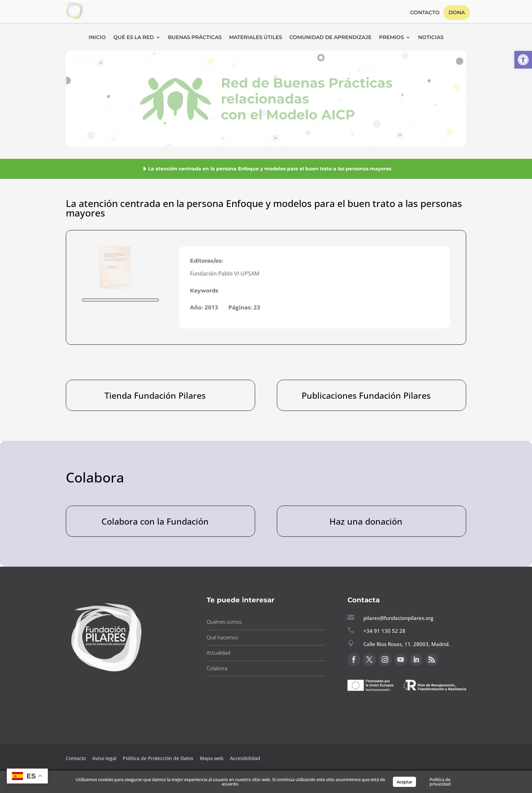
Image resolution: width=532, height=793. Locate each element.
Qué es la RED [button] (134, 38)
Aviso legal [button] (105, 758)
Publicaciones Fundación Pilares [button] (366, 395)
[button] (523, 60)
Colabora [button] (217, 668)
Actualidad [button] (218, 653)
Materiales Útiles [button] (255, 38)
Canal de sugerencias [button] (380, 708)
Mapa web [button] (212, 758)
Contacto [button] (425, 13)
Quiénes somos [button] (224, 622)
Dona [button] (457, 12)
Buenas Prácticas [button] (195, 38)
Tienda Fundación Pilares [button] (155, 395)
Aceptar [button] (404, 782)
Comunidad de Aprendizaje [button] (330, 38)
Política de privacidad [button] (440, 782)
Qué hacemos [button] (222, 637)
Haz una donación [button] (366, 521)
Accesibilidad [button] (245, 758)
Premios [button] (391, 38)
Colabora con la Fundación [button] (155, 521)
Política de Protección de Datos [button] (159, 758)
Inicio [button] (97, 38)
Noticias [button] (431, 38)
